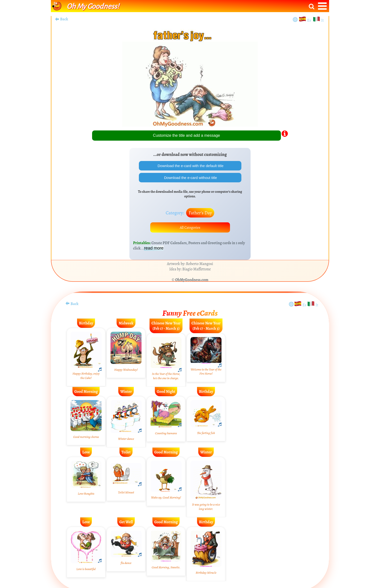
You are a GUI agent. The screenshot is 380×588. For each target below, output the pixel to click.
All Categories (190, 229)
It (322, 20)
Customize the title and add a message (186, 135)
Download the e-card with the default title (190, 166)
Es (310, 20)
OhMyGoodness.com (192, 282)
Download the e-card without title (190, 179)
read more (154, 250)
